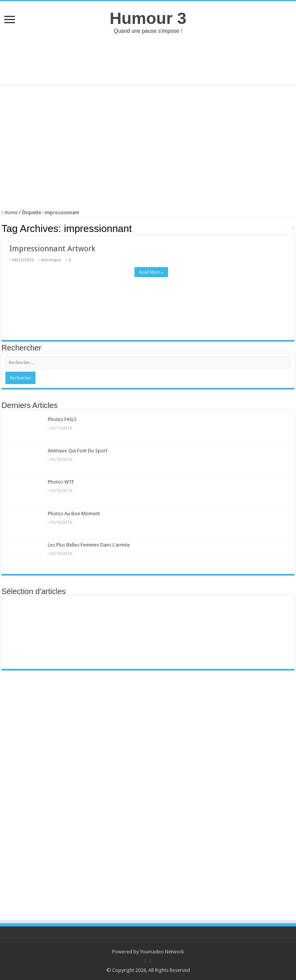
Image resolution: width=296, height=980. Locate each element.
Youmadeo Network (162, 952)
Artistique (51, 260)
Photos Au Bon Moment (74, 514)
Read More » (151, 272)
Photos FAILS (62, 419)
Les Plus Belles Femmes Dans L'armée (89, 545)
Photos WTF (61, 482)
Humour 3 (148, 18)
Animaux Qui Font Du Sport (78, 451)
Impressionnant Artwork (52, 249)
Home (10, 212)
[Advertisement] (148, 59)
